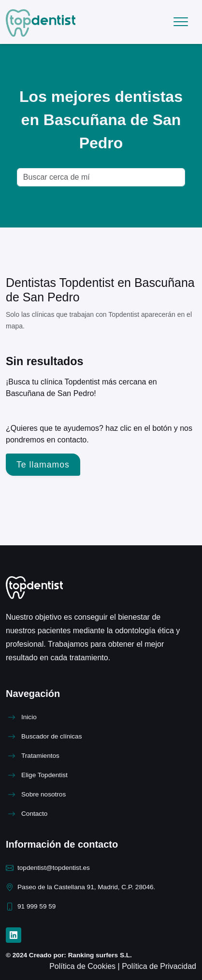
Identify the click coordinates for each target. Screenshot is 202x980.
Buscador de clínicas (51, 736)
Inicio (29, 717)
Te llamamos (43, 465)
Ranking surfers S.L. (99, 955)
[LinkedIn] (14, 935)
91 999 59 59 (36, 906)
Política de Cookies (83, 966)
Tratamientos (40, 756)
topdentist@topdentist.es (54, 868)
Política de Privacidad (159, 966)
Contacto (34, 814)
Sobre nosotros (43, 794)
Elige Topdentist (44, 775)
